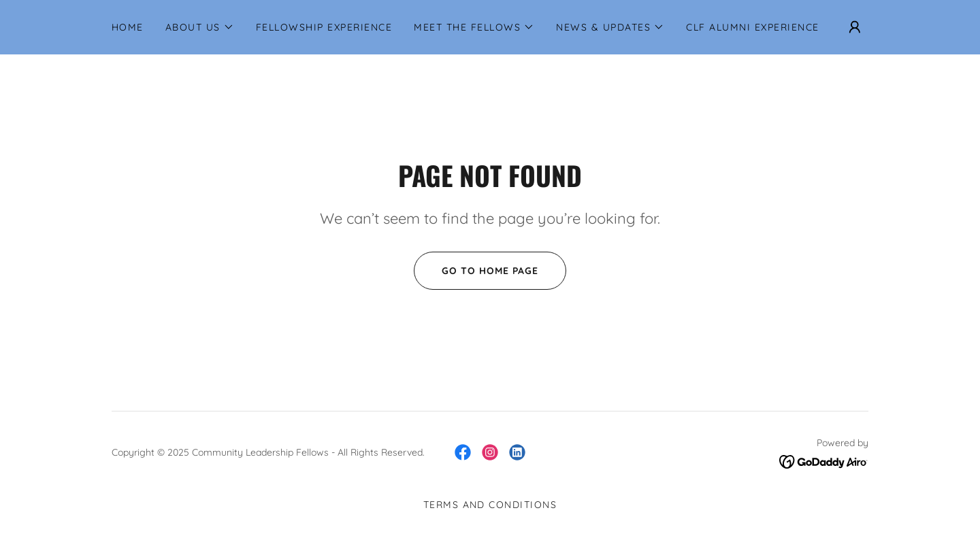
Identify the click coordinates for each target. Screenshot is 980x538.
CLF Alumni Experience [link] (752, 27)
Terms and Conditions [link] (490, 505)
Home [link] (128, 27)
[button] (200, 27)
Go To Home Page (476, 271)
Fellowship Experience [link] (324, 27)
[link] (463, 452)
